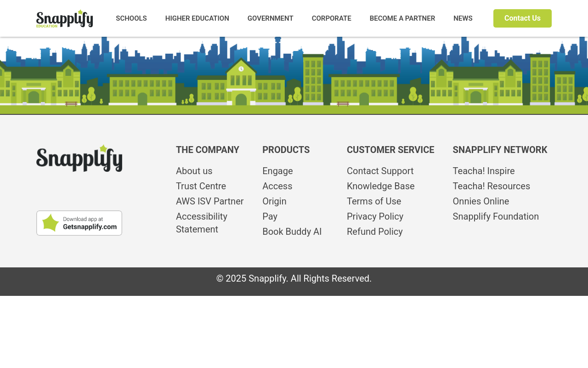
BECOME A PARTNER (403, 18)
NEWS (463, 18)
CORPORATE (332, 18)
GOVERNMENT (271, 18)
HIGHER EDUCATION (197, 18)
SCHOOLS (131, 18)
